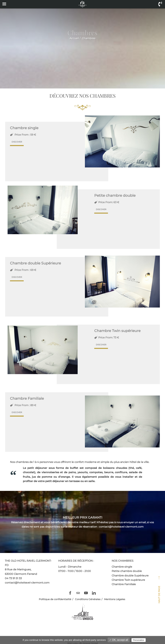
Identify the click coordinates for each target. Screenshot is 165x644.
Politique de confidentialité (55, 599)
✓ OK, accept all (119, 640)
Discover (17, 142)
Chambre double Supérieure (130, 576)
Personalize (139, 640)
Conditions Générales (88, 599)
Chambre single (122, 567)
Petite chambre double (127, 571)
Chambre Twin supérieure (128, 580)
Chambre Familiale (124, 584)
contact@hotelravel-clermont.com (27, 583)
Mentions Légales (115, 599)
